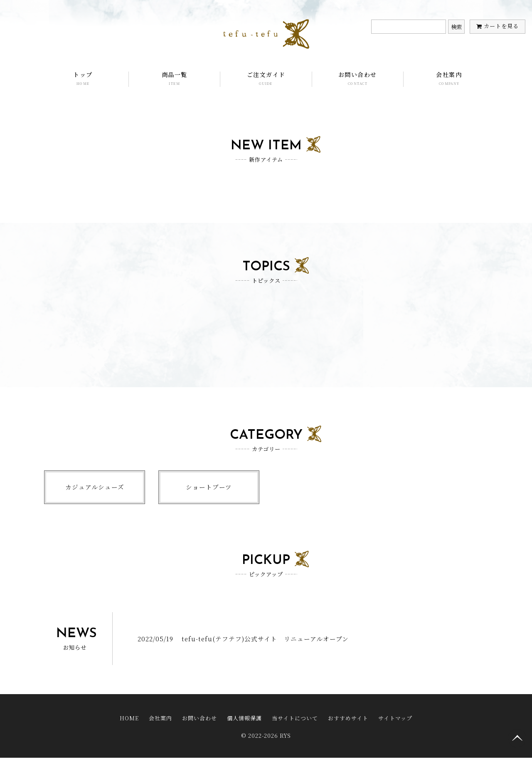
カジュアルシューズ (95, 488)
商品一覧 (175, 79)
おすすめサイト (348, 720)
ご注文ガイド (266, 79)
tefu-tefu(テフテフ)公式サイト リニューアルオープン (266, 641)
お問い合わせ (357, 79)
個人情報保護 (244, 720)
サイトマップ (395, 720)
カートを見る (501, 26)
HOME (129, 720)
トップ (83, 79)
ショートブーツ (209, 488)
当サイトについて (295, 720)
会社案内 (449, 79)
